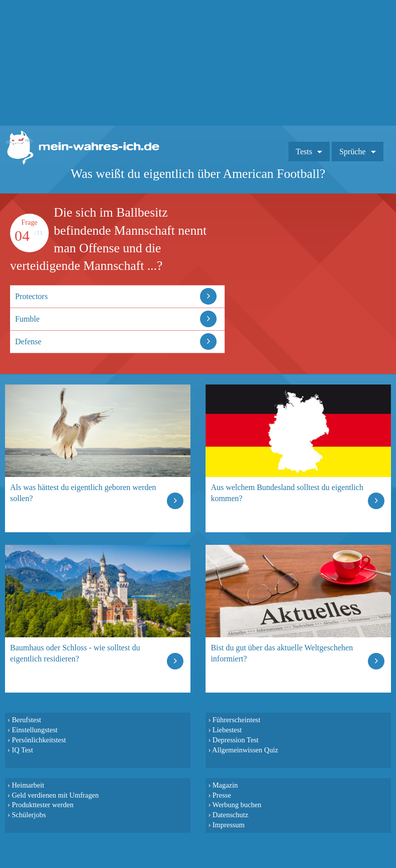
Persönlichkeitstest (39, 740)
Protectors (31, 296)
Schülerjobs (29, 815)
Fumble (27, 319)
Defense (28, 342)
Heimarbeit (28, 785)
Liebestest (227, 730)
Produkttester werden (42, 805)
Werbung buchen (237, 805)
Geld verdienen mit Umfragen (55, 795)
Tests (304, 152)
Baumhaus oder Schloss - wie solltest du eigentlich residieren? (75, 653)
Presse (222, 795)
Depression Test (236, 740)
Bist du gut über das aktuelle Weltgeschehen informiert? (282, 653)
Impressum (229, 825)
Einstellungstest (34, 730)
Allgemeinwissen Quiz (245, 750)
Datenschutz (230, 815)
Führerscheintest (236, 720)
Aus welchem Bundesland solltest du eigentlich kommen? (287, 493)
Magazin (225, 785)
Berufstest (26, 720)
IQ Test (22, 750)
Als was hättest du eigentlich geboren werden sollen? (83, 493)
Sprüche (352, 152)
